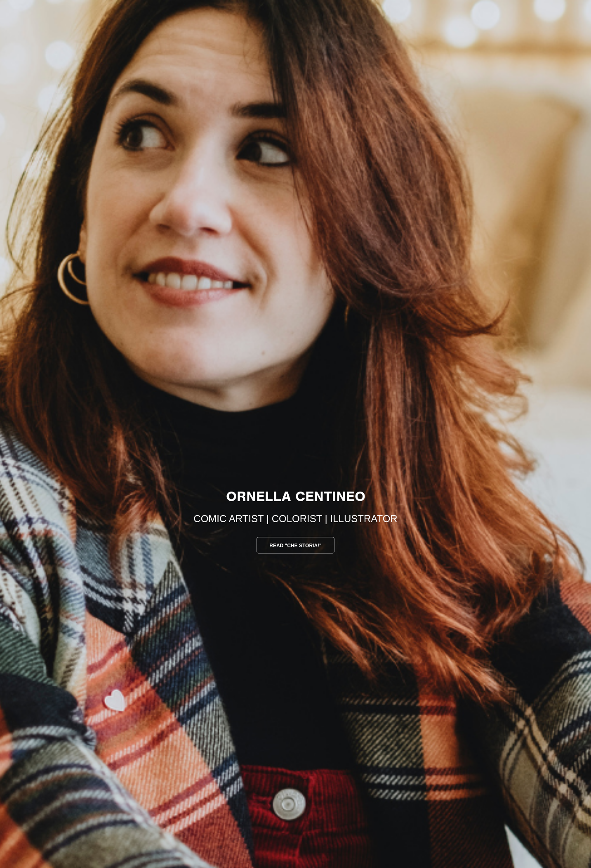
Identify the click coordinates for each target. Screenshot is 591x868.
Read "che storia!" (295, 546)
